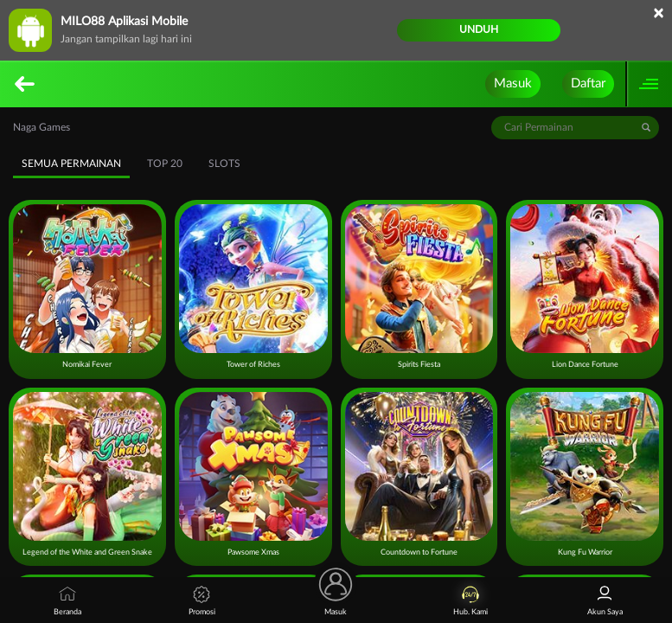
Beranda (67, 601)
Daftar (588, 83)
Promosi (202, 601)
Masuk (513, 83)
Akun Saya (605, 601)
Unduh (479, 29)
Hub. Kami (470, 601)
